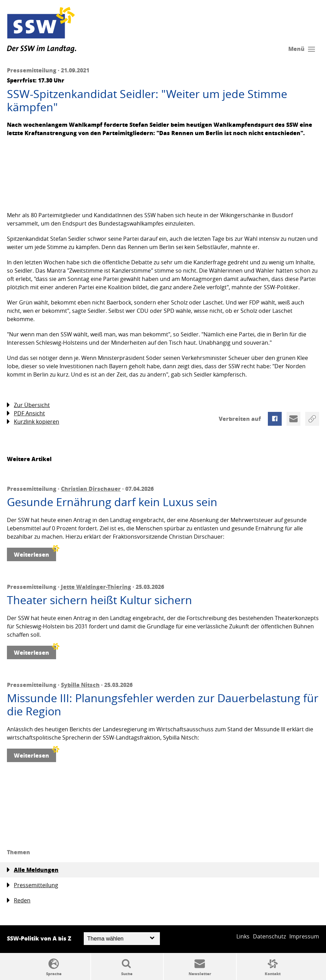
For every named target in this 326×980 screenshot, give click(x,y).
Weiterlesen (35, 553)
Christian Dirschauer (91, 489)
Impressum (304, 936)
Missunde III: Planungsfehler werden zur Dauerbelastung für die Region (163, 705)
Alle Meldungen (33, 870)
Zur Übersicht (28, 405)
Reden (19, 900)
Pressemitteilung (33, 885)
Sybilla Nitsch (80, 685)
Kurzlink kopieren (33, 422)
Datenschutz (269, 936)
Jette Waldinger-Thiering (96, 587)
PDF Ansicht (26, 413)
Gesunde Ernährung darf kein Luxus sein (112, 502)
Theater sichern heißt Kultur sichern (99, 600)
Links (243, 936)
